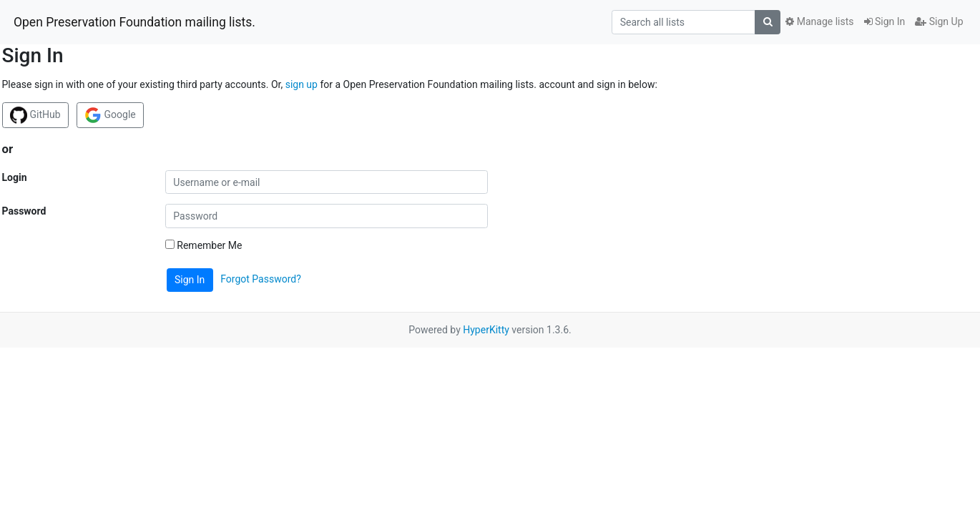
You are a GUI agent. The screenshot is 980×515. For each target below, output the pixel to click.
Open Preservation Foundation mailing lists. (134, 22)
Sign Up (939, 21)
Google (110, 115)
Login (15, 177)
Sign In (885, 21)
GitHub (35, 115)
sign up (302, 84)
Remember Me (204, 245)
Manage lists (819, 21)
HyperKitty (486, 330)
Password (24, 211)
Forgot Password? (261, 279)
